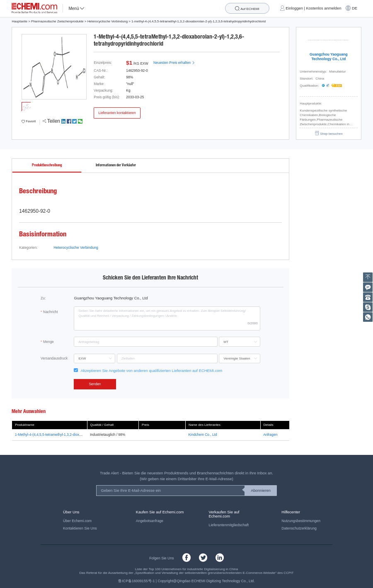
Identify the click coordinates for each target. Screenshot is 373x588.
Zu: (43, 298)
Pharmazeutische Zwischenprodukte (57, 21)
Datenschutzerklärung (299, 528)
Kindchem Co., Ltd (203, 435)
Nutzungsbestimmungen (301, 521)
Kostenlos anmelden (324, 8)
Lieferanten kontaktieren (117, 113)
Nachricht (51, 312)
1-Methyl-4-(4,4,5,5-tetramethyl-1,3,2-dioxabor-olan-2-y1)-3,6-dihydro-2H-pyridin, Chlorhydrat (87, 435)
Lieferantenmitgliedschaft (229, 525)
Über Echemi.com (77, 521)
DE (355, 8)
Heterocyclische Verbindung (108, 21)
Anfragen (270, 435)
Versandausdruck (54, 358)
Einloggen (294, 8)
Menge (48, 342)
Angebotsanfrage (150, 521)
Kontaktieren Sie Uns (80, 528)
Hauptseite (19, 21)
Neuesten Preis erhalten (174, 63)
